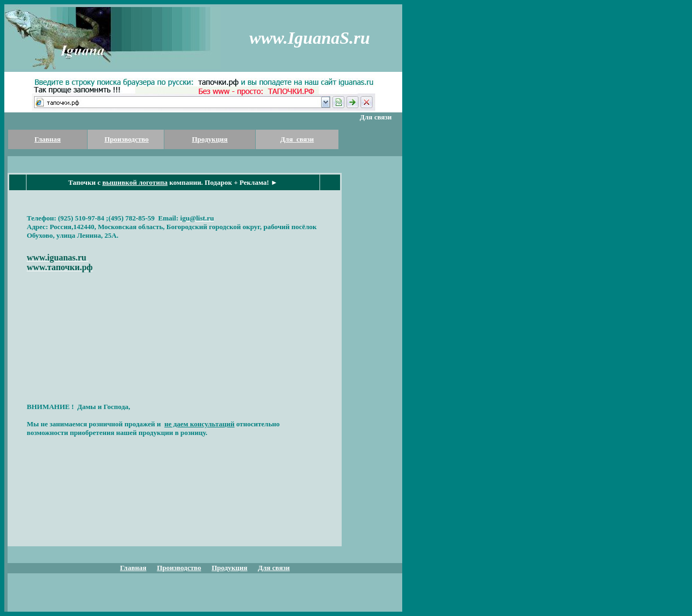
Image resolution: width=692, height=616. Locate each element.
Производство (127, 139)
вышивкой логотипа (135, 182)
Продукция (210, 139)
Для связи (297, 139)
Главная (48, 139)
